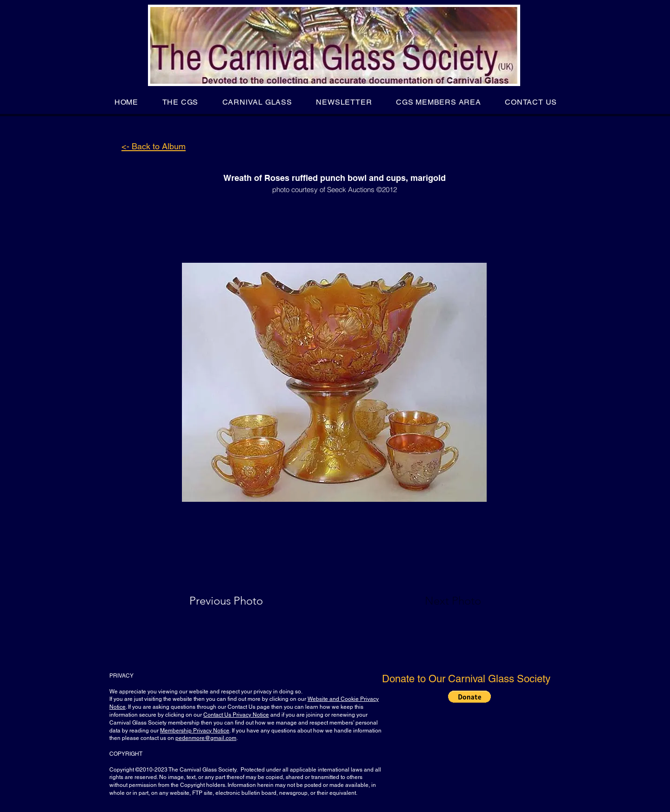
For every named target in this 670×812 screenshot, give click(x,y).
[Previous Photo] (239, 601)
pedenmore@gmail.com (206, 738)
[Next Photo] (435, 601)
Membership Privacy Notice (195, 731)
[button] (180, 102)
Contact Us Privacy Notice (236, 715)
